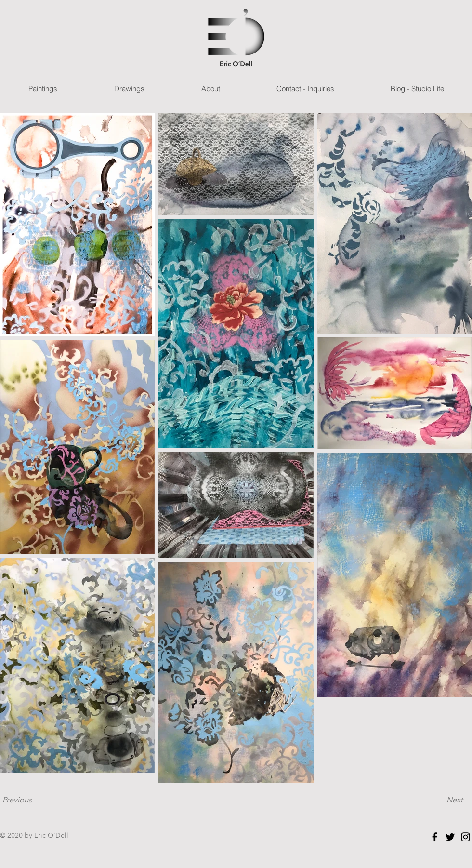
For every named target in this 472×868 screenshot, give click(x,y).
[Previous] (17, 800)
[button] (43, 88)
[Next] (455, 800)
